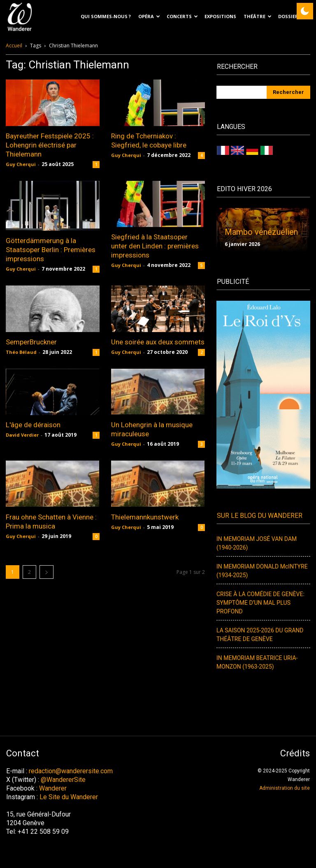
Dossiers (293, 16)
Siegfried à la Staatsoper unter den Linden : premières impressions (155, 246)
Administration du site (285, 788)
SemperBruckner (31, 342)
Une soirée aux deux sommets (158, 342)
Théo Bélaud (21, 352)
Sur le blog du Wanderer (260, 516)
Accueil (14, 46)
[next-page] (46, 572)
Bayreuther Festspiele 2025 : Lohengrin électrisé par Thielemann (50, 145)
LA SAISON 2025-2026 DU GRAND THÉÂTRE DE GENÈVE (260, 635)
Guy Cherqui (21, 164)
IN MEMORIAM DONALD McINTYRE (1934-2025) (262, 571)
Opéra (149, 16)
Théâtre (258, 16)
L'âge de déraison (33, 425)
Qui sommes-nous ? (106, 16)
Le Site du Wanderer (69, 797)
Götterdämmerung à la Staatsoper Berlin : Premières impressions (51, 250)
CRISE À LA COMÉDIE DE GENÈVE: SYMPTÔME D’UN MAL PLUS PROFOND (260, 603)
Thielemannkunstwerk (145, 517)
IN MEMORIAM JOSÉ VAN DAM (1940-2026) (257, 543)
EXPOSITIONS (220, 16)
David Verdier (22, 435)
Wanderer (53, 788)
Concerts (182, 16)
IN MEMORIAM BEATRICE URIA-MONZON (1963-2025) (257, 662)
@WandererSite (63, 780)
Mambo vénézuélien (261, 232)
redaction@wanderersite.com (71, 771)
